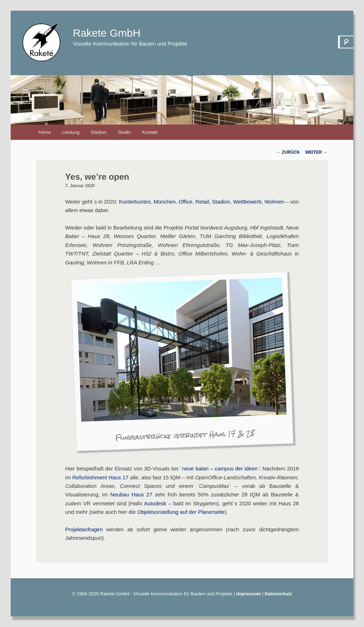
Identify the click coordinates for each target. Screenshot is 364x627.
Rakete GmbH (107, 33)
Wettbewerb (247, 202)
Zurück (288, 152)
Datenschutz (278, 594)
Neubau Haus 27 (131, 494)
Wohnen (274, 202)
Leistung (71, 132)
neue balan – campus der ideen (220, 468)
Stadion (98, 132)
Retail (202, 202)
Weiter (316, 152)
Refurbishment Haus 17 (101, 477)
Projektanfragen (84, 529)
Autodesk (155, 503)
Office (185, 202)
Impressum (248, 594)
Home (45, 132)
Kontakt (150, 132)
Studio (124, 132)
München (165, 202)
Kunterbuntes (135, 202)
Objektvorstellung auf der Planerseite (181, 512)
